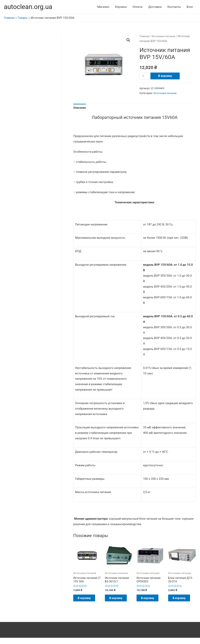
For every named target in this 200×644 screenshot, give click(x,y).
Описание (80, 108)
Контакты (174, 7)
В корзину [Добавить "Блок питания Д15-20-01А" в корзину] (182, 602)
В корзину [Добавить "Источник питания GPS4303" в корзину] (150, 602)
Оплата (137, 7)
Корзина (121, 7)
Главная (145, 37)
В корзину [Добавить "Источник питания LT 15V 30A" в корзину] (87, 602)
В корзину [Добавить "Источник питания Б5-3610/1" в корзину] (118, 602)
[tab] (80, 108)
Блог (190, 7)
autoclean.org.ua (29, 7)
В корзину (166, 76)
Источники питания (165, 37)
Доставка (155, 7)
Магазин (103, 7)
